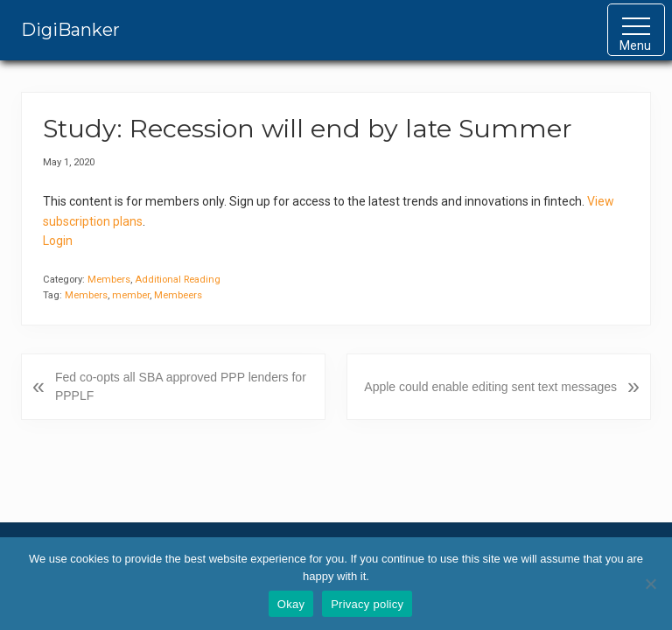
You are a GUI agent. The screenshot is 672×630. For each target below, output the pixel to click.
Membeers (178, 295)
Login (58, 241)
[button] (636, 30)
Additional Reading (178, 280)
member (131, 295)
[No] (650, 584)
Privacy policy (367, 604)
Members (109, 280)
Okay (291, 604)
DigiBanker (70, 30)
